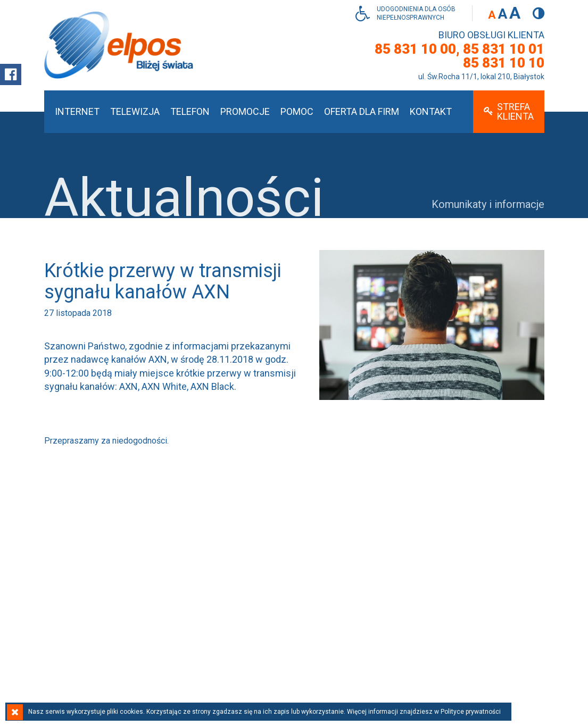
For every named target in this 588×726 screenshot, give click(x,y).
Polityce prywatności (471, 712)
